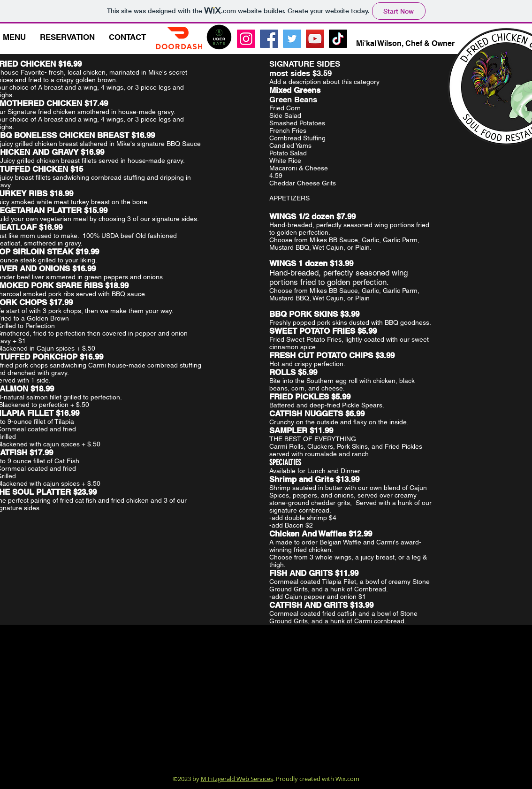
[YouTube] (315, 39)
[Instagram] (246, 39)
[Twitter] (292, 39)
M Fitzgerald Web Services (237, 779)
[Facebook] (269, 39)
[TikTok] (338, 39)
